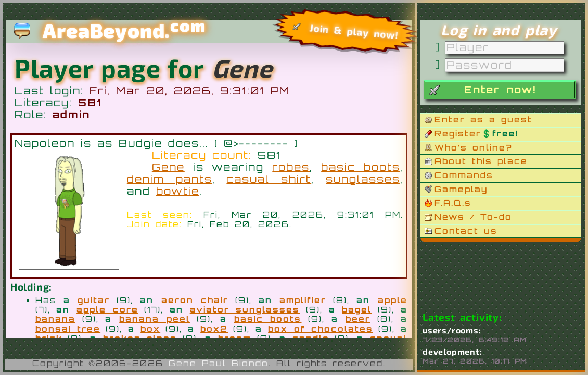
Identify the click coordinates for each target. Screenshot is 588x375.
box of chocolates (321, 329)
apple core (107, 309)
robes (291, 167)
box (150, 329)
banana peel (155, 319)
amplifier (303, 300)
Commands (464, 175)
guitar (94, 300)
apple (393, 300)
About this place (481, 161)
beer (358, 319)
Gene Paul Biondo (219, 363)
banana (55, 319)
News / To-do (473, 217)
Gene (168, 167)
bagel (357, 309)
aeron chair (195, 300)
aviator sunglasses (245, 309)
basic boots (361, 167)
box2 (214, 329)
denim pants (170, 179)
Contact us (466, 231)
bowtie (178, 191)
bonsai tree (68, 329)
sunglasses (363, 179)
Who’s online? (473, 147)
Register (476, 133)
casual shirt (269, 179)
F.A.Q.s (453, 203)
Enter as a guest (483, 119)
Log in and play (499, 30)
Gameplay (461, 189)
